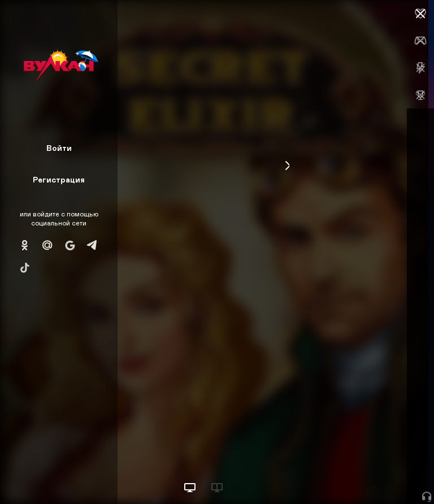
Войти (59, 148)
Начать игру (348, 474)
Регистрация (59, 179)
